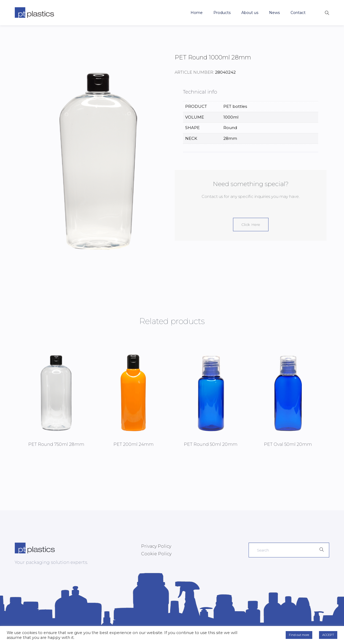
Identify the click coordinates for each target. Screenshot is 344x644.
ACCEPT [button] (328, 635)
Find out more (299, 635)
